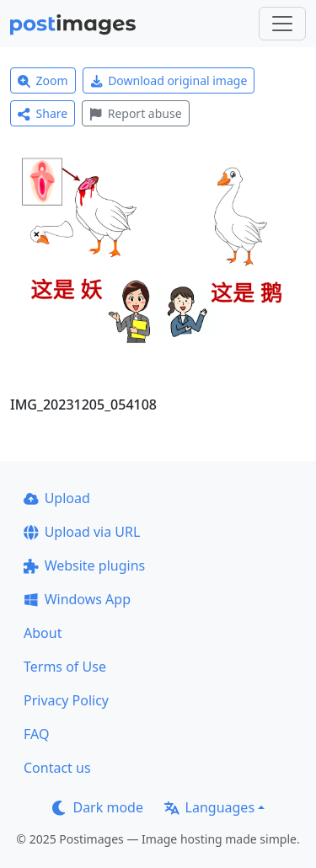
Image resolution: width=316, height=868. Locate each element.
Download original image (169, 80)
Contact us (57, 768)
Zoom (43, 80)
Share (43, 113)
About (43, 633)
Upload (57, 498)
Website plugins (84, 565)
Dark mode (98, 807)
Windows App (77, 599)
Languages (209, 807)
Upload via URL (82, 532)
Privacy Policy (66, 700)
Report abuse (135, 113)
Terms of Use (65, 667)
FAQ (36, 734)
